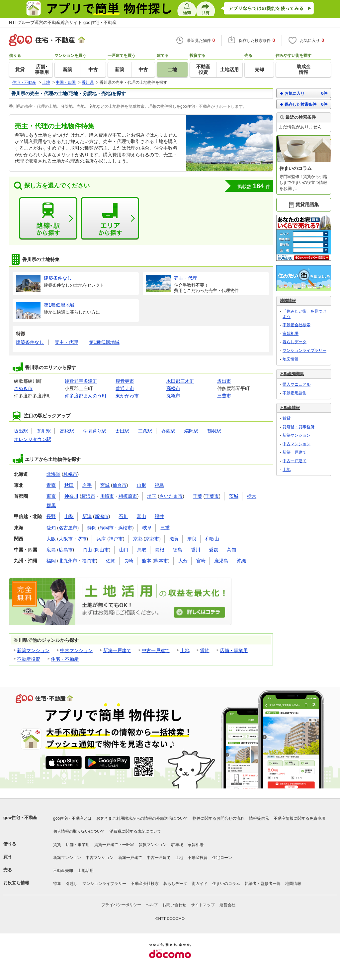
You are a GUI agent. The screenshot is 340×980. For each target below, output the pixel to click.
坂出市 (224, 381)
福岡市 (89, 561)
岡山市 (102, 550)
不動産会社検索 (297, 325)
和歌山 (212, 539)
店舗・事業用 (234, 650)
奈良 (192, 539)
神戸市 (116, 539)
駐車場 (177, 845)
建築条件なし (30, 342)
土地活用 (86, 871)
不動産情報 (290, 408)
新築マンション (33, 650)
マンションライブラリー (304, 350)
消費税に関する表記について (135, 831)
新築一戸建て (117, 650)
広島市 (66, 550)
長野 (51, 516)
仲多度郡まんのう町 (86, 396)
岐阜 (147, 528)
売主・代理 (66, 342)
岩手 (87, 485)
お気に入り (304, 93)
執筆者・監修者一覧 (263, 884)
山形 (141, 485)
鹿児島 (221, 561)
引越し (72, 884)
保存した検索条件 (304, 104)
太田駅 (122, 431)
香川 (196, 550)
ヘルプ (152, 905)
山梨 (69, 516)
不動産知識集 (292, 374)
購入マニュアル (297, 384)
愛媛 (213, 550)
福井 (159, 516)
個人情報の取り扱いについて (79, 831)
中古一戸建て (156, 650)
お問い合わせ (174, 905)
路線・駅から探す (48, 218)
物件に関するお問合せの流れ (218, 818)
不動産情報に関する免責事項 (299, 818)
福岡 (51, 561)
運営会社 (227, 905)
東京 (51, 496)
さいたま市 (171, 496)
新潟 (87, 516)
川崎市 (107, 496)
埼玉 (152, 496)
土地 (185, 650)
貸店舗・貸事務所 (298, 427)
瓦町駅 (44, 431)
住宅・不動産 (65, 659)
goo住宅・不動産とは (72, 818)
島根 (160, 550)
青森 (51, 485)
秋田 (69, 485)
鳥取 (142, 550)
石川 (123, 516)
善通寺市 (125, 388)
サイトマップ (203, 905)
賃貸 (205, 650)
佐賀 (111, 561)
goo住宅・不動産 (20, 818)
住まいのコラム (226, 884)
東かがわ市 (127, 396)
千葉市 (212, 496)
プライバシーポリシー (121, 905)
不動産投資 (29, 659)
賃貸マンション (153, 845)
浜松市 (125, 528)
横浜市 (88, 496)
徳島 (178, 550)
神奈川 (71, 496)
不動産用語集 (295, 393)
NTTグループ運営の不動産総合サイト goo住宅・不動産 (63, 22)
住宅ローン (222, 858)
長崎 (128, 561)
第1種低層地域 (104, 342)
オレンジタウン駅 (33, 439)
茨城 (234, 496)
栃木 (252, 496)
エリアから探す (110, 218)
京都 (138, 539)
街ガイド (200, 884)
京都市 (152, 539)
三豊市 (224, 396)
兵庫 (101, 539)
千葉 (198, 496)
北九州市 (68, 561)
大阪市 (66, 539)
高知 (231, 550)
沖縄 (241, 561)
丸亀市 (173, 396)
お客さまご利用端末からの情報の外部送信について (142, 818)
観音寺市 (125, 381)
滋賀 (174, 539)
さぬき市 (23, 388)
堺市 (82, 539)
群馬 (51, 505)
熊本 (146, 561)
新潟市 (102, 516)
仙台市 (120, 485)
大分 (183, 561)
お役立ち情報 (16, 883)
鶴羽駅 (214, 431)
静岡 (92, 528)
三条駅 (145, 431)
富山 (141, 516)
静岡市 (107, 528)
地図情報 (291, 359)
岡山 (87, 550)
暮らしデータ (295, 342)
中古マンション (76, 650)
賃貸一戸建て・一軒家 (114, 845)
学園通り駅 (95, 431)
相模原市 (128, 496)
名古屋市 (68, 528)
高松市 (173, 388)
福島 (159, 485)
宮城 (105, 485)
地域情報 (288, 301)
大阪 (51, 539)
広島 (51, 550)
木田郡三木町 (180, 381)
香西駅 (168, 431)
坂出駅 (21, 431)
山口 (124, 550)
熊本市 (161, 561)
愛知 (51, 528)
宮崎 (201, 561)
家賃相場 (291, 334)
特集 (57, 884)
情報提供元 (259, 818)
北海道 (53, 474)
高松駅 (67, 431)
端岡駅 (191, 431)
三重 (165, 528)
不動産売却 (63, 871)
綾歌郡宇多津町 (81, 381)
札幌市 (70, 474)
